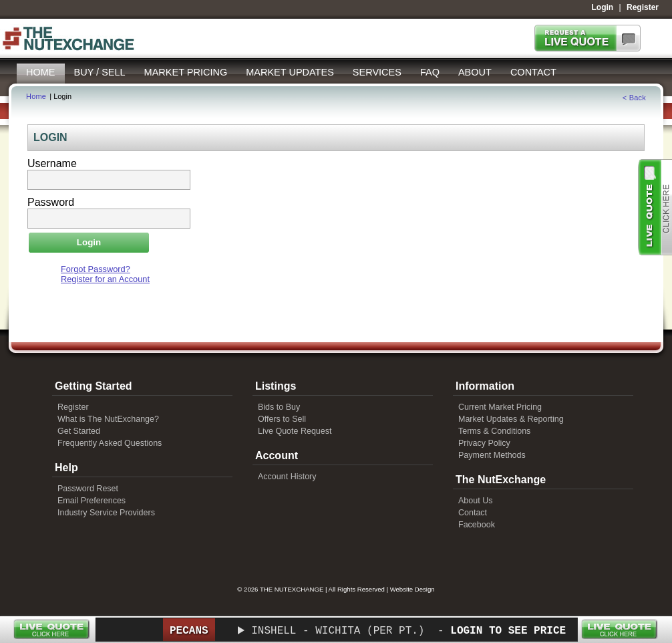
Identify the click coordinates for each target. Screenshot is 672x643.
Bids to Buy (279, 407)
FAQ (430, 72)
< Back (634, 98)
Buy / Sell (100, 72)
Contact (533, 72)
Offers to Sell (282, 419)
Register (643, 7)
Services (377, 72)
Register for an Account (105, 279)
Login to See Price (508, 631)
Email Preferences (92, 501)
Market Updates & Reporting (511, 419)
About (475, 72)
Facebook (477, 525)
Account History (287, 477)
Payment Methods (492, 455)
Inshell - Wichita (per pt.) (338, 631)
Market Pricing (186, 72)
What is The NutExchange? (108, 419)
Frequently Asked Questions (110, 443)
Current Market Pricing (500, 407)
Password (51, 202)
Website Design (412, 589)
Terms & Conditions (494, 431)
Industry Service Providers (106, 513)
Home (41, 72)
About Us (475, 501)
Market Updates (290, 72)
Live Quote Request (295, 431)
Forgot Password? (96, 269)
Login (603, 7)
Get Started (79, 431)
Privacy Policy (484, 443)
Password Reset (88, 489)
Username (52, 163)
